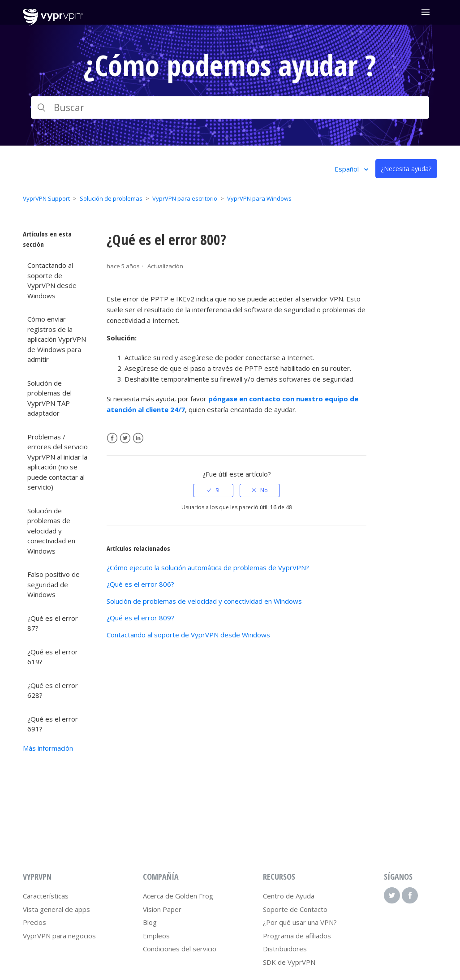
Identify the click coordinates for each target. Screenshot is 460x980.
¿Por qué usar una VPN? (300, 922)
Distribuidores (285, 949)
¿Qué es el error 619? (53, 657)
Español (348, 169)
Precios (34, 922)
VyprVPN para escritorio (185, 198)
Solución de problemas (111, 198)
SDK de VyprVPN (289, 962)
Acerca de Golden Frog (178, 896)
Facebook (112, 438)
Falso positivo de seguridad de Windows (54, 584)
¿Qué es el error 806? (140, 584)
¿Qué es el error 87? (53, 623)
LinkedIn (138, 438)
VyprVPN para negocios (59, 936)
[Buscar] (230, 107)
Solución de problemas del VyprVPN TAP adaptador (49, 398)
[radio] (213, 490)
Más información (48, 748)
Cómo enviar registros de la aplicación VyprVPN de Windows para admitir (57, 339)
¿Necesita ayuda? (406, 169)
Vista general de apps (56, 909)
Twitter (125, 438)
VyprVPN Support (46, 198)
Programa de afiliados (297, 936)
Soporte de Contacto (295, 909)
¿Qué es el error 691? (53, 724)
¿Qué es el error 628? (53, 690)
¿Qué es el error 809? (140, 618)
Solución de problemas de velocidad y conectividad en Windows (51, 531)
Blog (150, 922)
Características (46, 896)
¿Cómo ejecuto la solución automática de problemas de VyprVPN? (208, 567)
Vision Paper (162, 909)
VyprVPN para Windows (259, 198)
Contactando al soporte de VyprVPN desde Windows (52, 280)
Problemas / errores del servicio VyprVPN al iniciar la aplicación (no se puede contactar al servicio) (58, 462)
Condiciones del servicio (180, 949)
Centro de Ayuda (289, 896)
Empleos (156, 936)
